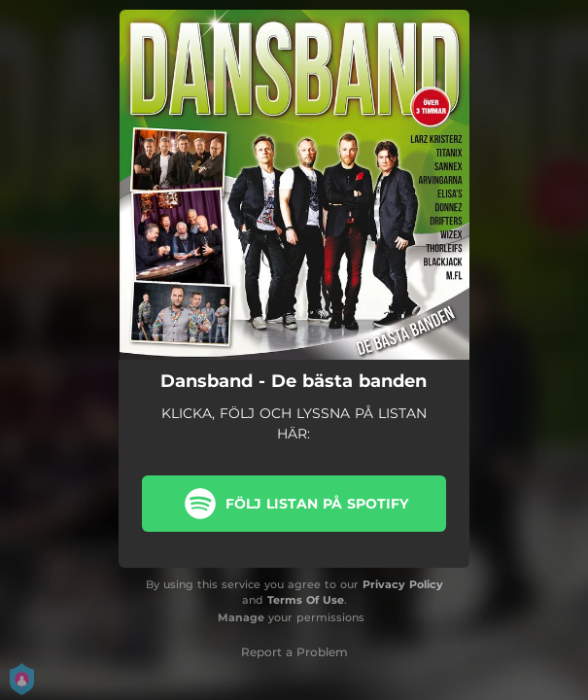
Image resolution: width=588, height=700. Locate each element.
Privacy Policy (403, 584)
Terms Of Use (306, 600)
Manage (241, 617)
